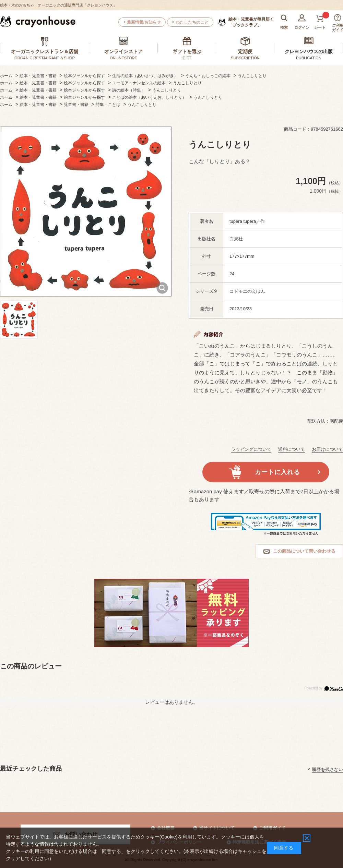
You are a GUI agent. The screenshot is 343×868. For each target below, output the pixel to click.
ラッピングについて (251, 449)
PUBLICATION (309, 58)
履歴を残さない (327, 769)
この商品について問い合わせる (304, 551)
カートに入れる (277, 472)
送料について (292, 449)
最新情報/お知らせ (144, 22)
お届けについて (327, 449)
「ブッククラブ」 (251, 22)
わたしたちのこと (192, 22)
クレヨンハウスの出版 (309, 51)
